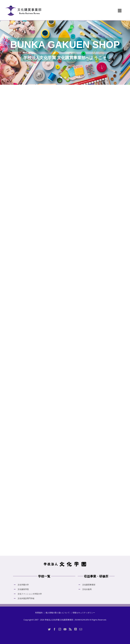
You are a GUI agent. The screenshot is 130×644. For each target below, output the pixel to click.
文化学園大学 (23, 585)
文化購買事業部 (89, 585)
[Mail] (81, 629)
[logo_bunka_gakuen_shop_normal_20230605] (23, 4)
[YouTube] (65, 629)
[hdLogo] (65, 562)
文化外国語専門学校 (26, 598)
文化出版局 (87, 589)
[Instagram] (60, 629)
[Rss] (70, 629)
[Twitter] (49, 629)
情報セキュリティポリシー (84, 613)
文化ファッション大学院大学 (30, 594)
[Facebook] (55, 629)
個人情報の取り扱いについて (58, 613)
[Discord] (75, 629)
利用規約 (39, 613)
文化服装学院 (23, 589)
